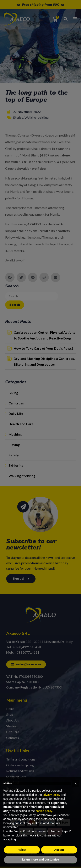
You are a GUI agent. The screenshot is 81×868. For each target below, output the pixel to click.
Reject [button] (22, 850)
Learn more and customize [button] (40, 859)
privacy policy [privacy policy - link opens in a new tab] (51, 795)
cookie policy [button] (44, 811)
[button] (76, 784)
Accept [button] (59, 850)
